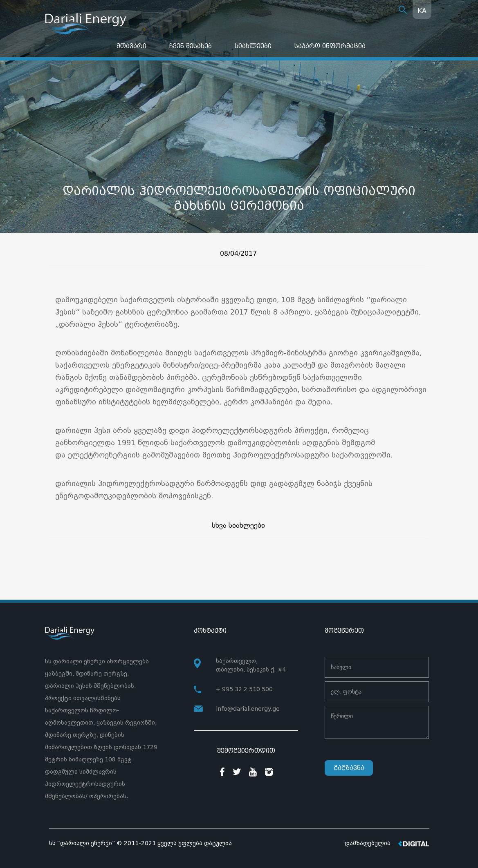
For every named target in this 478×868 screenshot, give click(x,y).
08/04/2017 (238, 253)
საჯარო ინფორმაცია (330, 46)
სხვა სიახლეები (238, 525)
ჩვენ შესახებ (191, 46)
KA (422, 11)
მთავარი (131, 46)
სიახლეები (253, 46)
